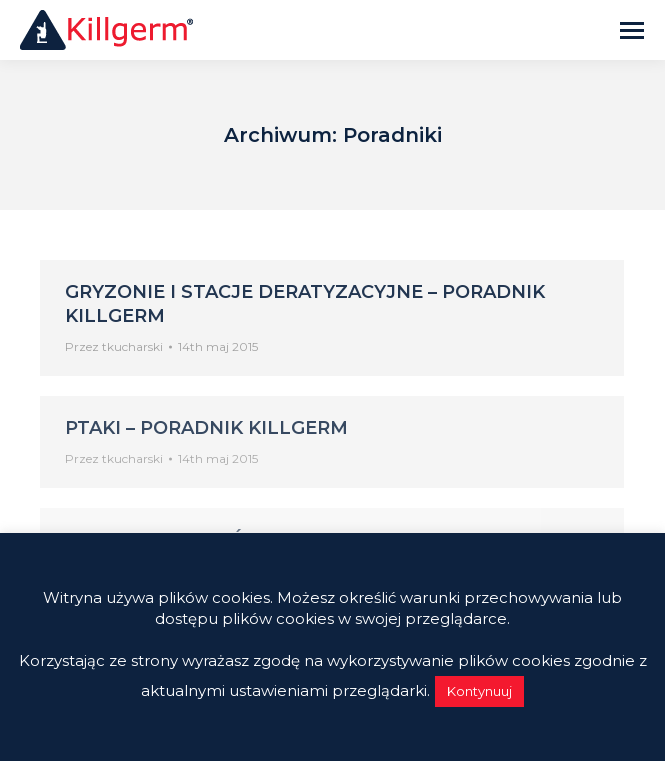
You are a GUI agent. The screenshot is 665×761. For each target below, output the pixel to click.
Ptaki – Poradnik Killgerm (206, 428)
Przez (114, 346)
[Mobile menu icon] (632, 30)
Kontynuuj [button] (479, 691)
